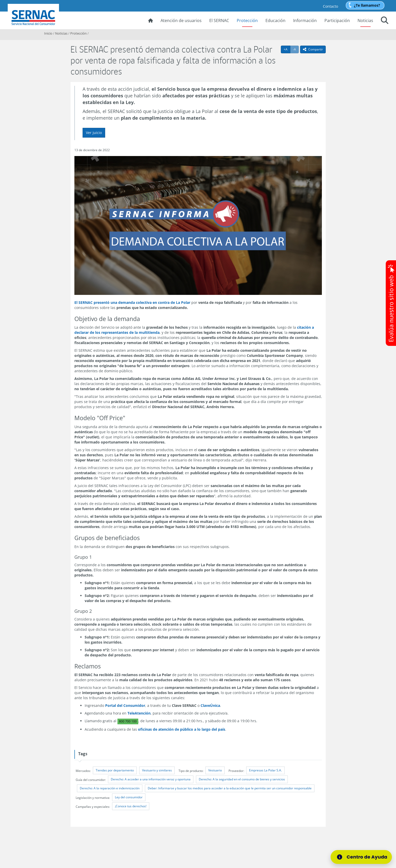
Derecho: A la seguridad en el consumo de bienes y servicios (242, 779)
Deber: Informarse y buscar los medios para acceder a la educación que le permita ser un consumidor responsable (230, 788)
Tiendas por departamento (115, 770)
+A (287, 49)
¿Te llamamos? (367, 5)
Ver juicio (94, 133)
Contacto (330, 6)
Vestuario (215, 770)
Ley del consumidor (129, 797)
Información (305, 20)
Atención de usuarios (181, 20)
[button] (385, 21)
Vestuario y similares (157, 770)
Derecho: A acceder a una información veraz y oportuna (151, 779)
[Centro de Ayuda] (363, 857)
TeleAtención (139, 713)
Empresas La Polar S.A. (265, 770)
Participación (337, 20)
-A (296, 49)
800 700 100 (128, 721)
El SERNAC (219, 20)
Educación (275, 20)
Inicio (48, 33)
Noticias (365, 20)
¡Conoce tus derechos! (131, 806)
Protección (247, 20)
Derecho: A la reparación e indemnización (110, 788)
